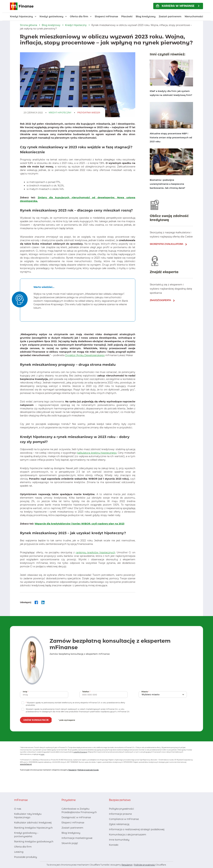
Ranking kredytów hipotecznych (33, 828)
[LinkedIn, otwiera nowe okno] (69, 850)
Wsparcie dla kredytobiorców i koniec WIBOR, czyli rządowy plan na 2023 (79, 524)
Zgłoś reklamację (119, 824)
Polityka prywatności (121, 809)
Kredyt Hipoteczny (76, 25)
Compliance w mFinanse (124, 819)
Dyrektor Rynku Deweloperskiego (85, 355)
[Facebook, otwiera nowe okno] (64, 850)
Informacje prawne (120, 814)
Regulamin (72, 770)
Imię (26, 692)
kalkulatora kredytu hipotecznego (97, 453)
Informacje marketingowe (77, 838)
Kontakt (114, 845)
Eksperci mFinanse (106, 16)
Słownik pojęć (70, 843)
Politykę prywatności (145, 865)
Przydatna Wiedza (89, 113)
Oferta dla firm (79, 16)
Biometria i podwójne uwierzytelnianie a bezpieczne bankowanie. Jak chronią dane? (167, 184)
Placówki (127, 16)
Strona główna (29, 25)
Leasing (19, 852)
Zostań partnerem (170, 16)
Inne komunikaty (119, 840)
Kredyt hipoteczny (21, 16)
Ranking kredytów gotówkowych (34, 842)
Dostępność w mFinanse (76, 817)
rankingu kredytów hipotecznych (95, 552)
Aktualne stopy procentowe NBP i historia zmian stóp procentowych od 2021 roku (171, 137)
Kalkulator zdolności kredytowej (33, 823)
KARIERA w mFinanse (175, 6)
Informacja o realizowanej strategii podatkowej (137, 829)
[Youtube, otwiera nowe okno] (75, 850)
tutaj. (43, 754)
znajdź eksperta (160, 300)
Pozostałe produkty (26, 857)
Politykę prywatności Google (88, 770)
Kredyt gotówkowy (52, 16)
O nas (18, 809)
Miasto (146, 692)
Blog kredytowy (146, 16)
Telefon (87, 692)
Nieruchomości (194, 16)
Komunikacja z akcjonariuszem (128, 835)
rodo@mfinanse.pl (80, 752)
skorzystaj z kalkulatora (166, 244)
